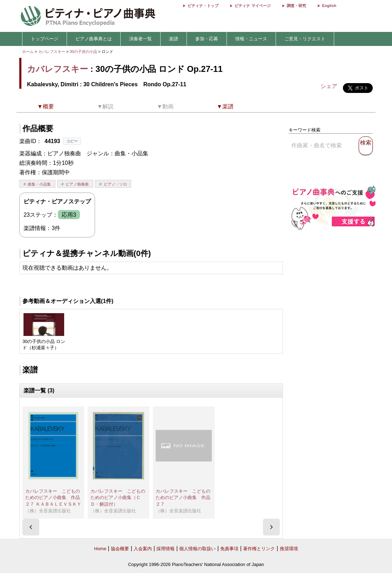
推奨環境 (289, 549)
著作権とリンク (259, 549)
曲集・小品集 (39, 184)
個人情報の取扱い (197, 549)
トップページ (45, 39)
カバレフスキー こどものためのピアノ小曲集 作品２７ (183, 498)
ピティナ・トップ (203, 6)
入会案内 (143, 549)
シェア (329, 86)
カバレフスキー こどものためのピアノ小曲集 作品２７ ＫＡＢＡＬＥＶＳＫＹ (53, 498)
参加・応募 (207, 39)
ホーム (28, 52)
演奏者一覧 (140, 39)
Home (100, 549)
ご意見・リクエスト (305, 39)
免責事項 (229, 549)
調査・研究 (296, 6)
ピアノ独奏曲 (77, 184)
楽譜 (174, 39)
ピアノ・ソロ (115, 184)
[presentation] (31, 527)
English (329, 6)
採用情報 (165, 549)
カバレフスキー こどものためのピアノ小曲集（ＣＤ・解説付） (118, 498)
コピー (72, 141)
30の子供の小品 (84, 52)
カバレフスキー (52, 52)
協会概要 (120, 549)
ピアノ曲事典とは (94, 39)
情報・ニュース (251, 39)
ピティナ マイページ (252, 6)
